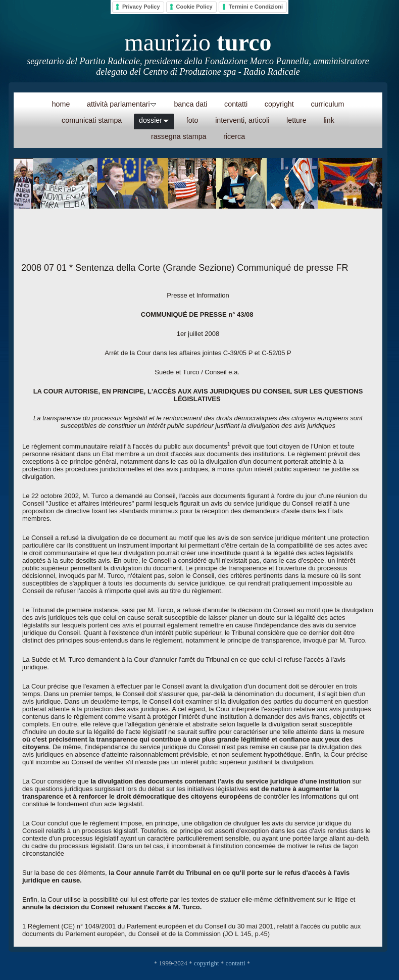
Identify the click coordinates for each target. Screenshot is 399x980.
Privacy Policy (141, 7)
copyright (207, 963)
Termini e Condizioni (256, 7)
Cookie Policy (194, 7)
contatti (236, 963)
